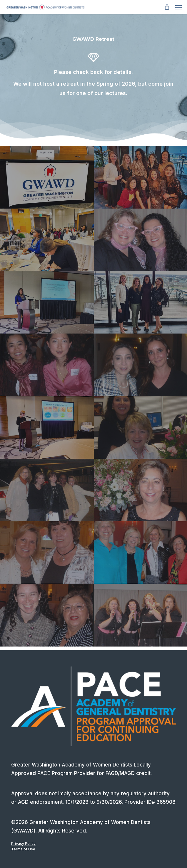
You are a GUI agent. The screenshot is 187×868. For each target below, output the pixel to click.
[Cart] (167, 7)
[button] (178, 7)
